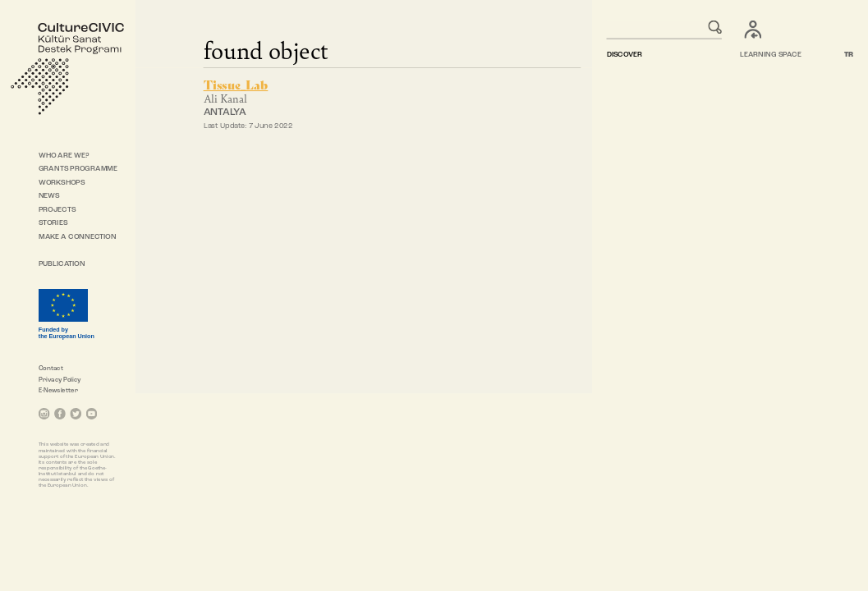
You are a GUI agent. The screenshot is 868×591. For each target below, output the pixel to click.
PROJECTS (57, 210)
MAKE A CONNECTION (78, 237)
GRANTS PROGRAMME (78, 169)
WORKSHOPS (62, 183)
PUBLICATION (62, 264)
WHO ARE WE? (64, 156)
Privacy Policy (60, 380)
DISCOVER (624, 55)
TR (849, 55)
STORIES (53, 224)
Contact (51, 369)
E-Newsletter (58, 391)
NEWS (49, 197)
